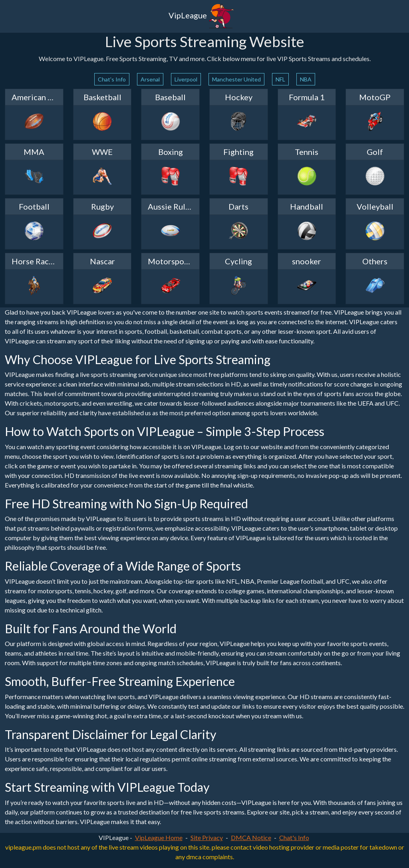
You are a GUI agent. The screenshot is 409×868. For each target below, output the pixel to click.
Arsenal (150, 79)
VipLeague (201, 16)
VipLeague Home (159, 837)
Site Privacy (207, 837)
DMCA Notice (251, 837)
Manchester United (236, 79)
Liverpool (186, 79)
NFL (280, 79)
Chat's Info (112, 79)
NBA (306, 79)
